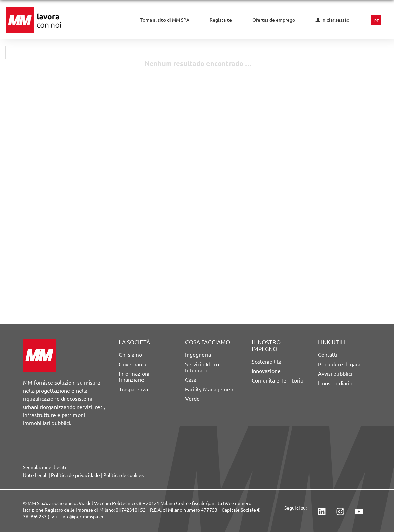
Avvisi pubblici (335, 374)
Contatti (328, 355)
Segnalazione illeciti (45, 467)
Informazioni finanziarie (134, 377)
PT (377, 21)
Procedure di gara (339, 364)
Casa (191, 380)
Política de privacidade (75, 475)
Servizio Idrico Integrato (202, 367)
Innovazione (266, 371)
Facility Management (210, 389)
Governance (133, 364)
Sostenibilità (266, 362)
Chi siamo (130, 355)
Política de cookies (123, 475)
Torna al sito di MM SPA (165, 20)
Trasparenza (133, 389)
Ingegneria (198, 355)
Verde (192, 399)
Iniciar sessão (332, 20)
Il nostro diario (335, 383)
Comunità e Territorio (277, 380)
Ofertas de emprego (274, 20)
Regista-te (221, 20)
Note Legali (35, 475)
